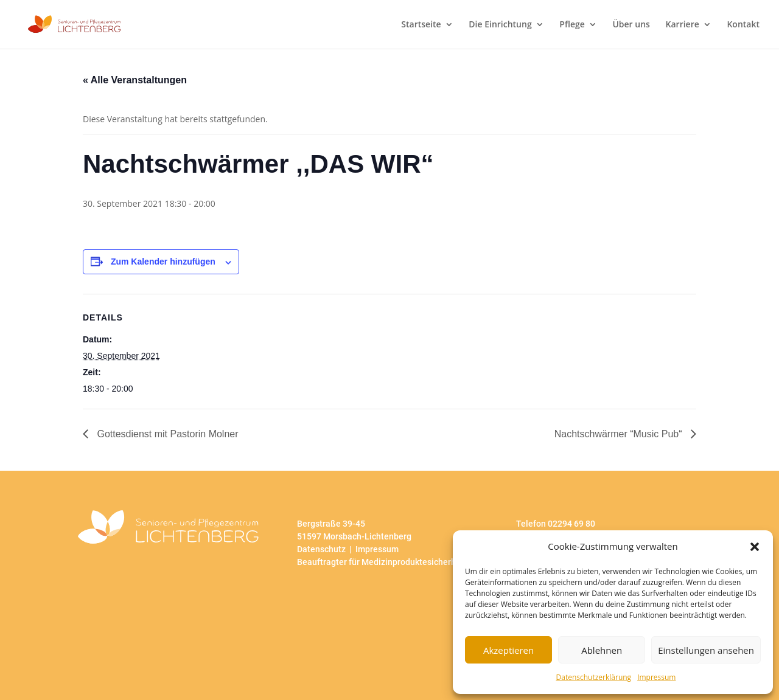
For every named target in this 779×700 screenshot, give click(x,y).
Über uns (631, 25)
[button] (755, 547)
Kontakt (743, 25)
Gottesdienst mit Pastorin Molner (166, 434)
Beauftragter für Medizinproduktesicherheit (382, 562)
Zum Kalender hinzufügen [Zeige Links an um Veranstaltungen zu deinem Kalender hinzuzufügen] (163, 262)
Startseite (421, 25)
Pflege (572, 25)
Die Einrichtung (500, 25)
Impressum (656, 677)
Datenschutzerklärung (594, 677)
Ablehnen (602, 650)
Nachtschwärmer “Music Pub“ (620, 434)
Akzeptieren (508, 650)
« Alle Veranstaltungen (135, 80)
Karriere (683, 25)
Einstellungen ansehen (706, 650)
